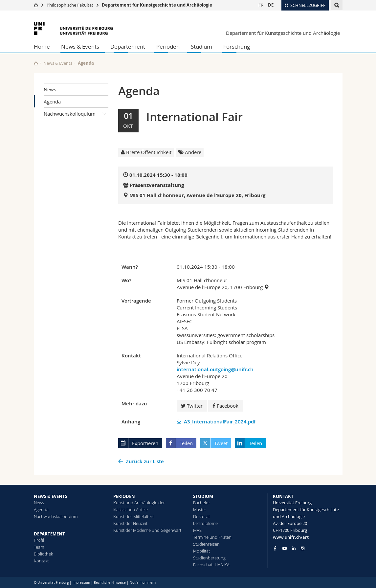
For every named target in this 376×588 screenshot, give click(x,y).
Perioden (168, 46)
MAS (197, 530)
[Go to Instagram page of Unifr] (303, 548)
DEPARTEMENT (49, 534)
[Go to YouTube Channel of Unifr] (285, 548)
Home (42, 46)
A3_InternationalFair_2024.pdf (220, 422)
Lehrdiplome (205, 523)
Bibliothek (43, 554)
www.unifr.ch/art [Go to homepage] (291, 537)
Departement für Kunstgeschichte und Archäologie (157, 5)
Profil (39, 540)
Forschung (237, 46)
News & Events (80, 46)
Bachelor (202, 503)
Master (200, 509)
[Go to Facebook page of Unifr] (275, 548)
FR (261, 5)
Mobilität (201, 551)
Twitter (192, 406)
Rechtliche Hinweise (110, 583)
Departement (128, 46)
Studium (201, 46)
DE (271, 5)
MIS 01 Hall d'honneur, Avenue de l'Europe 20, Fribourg (197, 195)
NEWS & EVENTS (51, 496)
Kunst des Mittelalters (134, 516)
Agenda (52, 102)
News (50, 89)
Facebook (225, 406)
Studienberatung (209, 558)
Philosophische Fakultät (70, 5)
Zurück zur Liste (145, 461)
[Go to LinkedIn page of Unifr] (294, 548)
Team (39, 547)
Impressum (81, 583)
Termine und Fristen (212, 537)
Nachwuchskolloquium (76, 114)
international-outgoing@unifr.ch (215, 369)
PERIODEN (124, 496)
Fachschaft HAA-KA (211, 565)
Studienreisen (206, 544)
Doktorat (201, 516)
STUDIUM (203, 496)
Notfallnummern (143, 583)
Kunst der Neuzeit (130, 523)
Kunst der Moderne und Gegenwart (147, 530)
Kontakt (41, 561)
